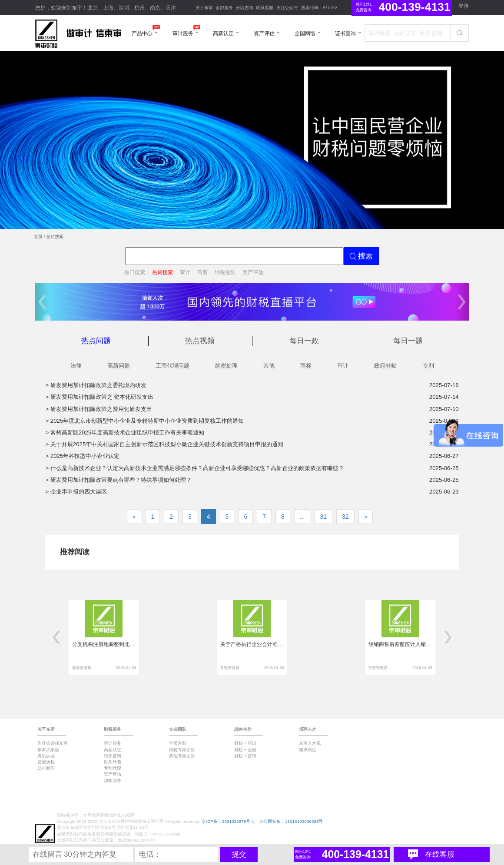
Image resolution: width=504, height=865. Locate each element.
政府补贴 (385, 366)
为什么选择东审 (53, 743)
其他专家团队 (182, 756)
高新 (202, 272)
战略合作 (243, 729)
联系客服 (265, 8)
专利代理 (113, 768)
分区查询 (245, 8)
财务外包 (113, 762)
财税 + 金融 (245, 750)
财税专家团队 (182, 750)
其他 (269, 366)
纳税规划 (225, 272)
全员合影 (178, 743)
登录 (464, 6)
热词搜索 (162, 272)
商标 (306, 366)
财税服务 (113, 729)
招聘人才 (308, 729)
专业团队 (178, 729)
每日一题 (408, 341)
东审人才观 (310, 743)
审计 (185, 272)
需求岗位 (308, 750)
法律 (76, 366)
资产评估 (253, 272)
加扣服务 (113, 780)
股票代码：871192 (319, 8)
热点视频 (200, 341)
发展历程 (46, 762)
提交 (239, 854)
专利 (428, 366)
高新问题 (119, 366)
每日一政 (304, 341)
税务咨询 (113, 756)
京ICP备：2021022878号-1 (228, 821)
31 (323, 517)
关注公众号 (287, 8)
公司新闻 (46, 768)
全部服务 (224, 8)
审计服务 (113, 743)
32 (345, 517)
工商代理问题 (172, 366)
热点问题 (96, 341)
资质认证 (46, 756)
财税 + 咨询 (245, 756)
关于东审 (204, 8)
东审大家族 (48, 750)
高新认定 (113, 750)
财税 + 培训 (245, 743)
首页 (38, 237)
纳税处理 (226, 366)
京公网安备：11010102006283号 (291, 821)
